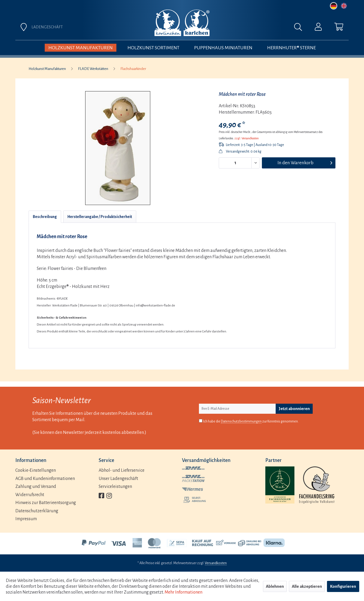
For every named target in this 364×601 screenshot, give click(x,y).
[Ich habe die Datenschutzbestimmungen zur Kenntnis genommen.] (201, 421)
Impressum (26, 519)
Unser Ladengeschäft (118, 479)
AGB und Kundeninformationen (45, 479)
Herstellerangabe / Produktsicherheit (100, 217)
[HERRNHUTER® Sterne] (292, 48)
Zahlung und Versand (36, 487)
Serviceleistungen (115, 487)
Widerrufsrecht (30, 495)
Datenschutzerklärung (37, 511)
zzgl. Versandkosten (247, 138)
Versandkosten (216, 563)
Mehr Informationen (183, 592)
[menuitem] (241, 28)
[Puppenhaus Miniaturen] (223, 48)
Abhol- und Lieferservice (122, 470)
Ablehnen (275, 586)
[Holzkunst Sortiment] (153, 48)
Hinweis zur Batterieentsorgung (46, 503)
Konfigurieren (343, 586)
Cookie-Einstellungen (36, 470)
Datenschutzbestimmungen (241, 421)
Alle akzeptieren (307, 586)
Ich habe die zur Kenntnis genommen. (251, 422)
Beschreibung (45, 217)
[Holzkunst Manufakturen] (81, 48)
